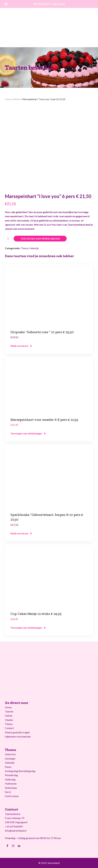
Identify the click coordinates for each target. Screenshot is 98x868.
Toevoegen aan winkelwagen (40, 239)
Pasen (8, 767)
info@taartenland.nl (16, 831)
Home (8, 99)
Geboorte (10, 754)
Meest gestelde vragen (17, 732)
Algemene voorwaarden (18, 736)
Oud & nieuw (12, 796)
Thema (25, 248)
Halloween (11, 783)
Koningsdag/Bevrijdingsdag (20, 771)
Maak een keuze (19, 346)
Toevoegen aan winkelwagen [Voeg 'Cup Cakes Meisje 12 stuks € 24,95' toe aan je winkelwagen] (26, 628)
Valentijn (34, 248)
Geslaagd (10, 758)
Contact (9, 728)
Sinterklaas (11, 788)
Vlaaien (9, 720)
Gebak (9, 716)
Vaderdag (10, 779)
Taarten (9, 711)
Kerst (8, 792)
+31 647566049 (14, 826)
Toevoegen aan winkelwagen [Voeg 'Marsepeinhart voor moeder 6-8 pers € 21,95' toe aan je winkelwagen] (26, 433)
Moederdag (11, 775)
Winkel (17, 99)
